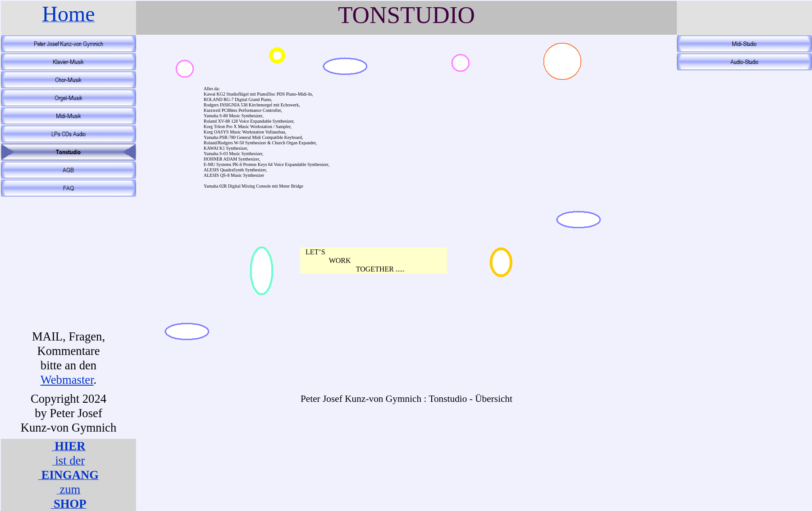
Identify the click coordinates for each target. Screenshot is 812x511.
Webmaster (67, 380)
